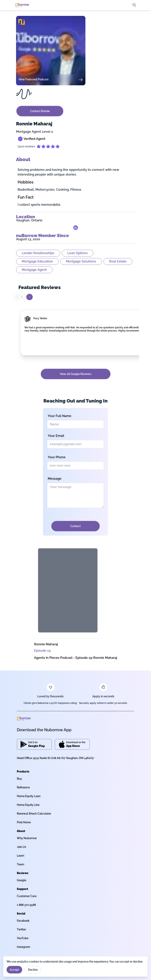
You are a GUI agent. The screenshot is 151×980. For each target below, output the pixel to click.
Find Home (24, 822)
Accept (14, 970)
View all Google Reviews (76, 374)
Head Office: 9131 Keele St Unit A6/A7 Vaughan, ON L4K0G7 (55, 758)
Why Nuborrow (27, 838)
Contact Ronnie (40, 111)
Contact (75, 526)
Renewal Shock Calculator (34, 814)
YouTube (23, 938)
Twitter (21, 929)
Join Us (22, 847)
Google (22, 880)
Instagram (23, 947)
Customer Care (27, 896)
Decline (33, 970)
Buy (19, 779)
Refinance (23, 787)
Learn (21, 856)
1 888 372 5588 (26, 905)
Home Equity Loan (29, 796)
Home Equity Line (28, 805)
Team (21, 864)
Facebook (23, 921)
